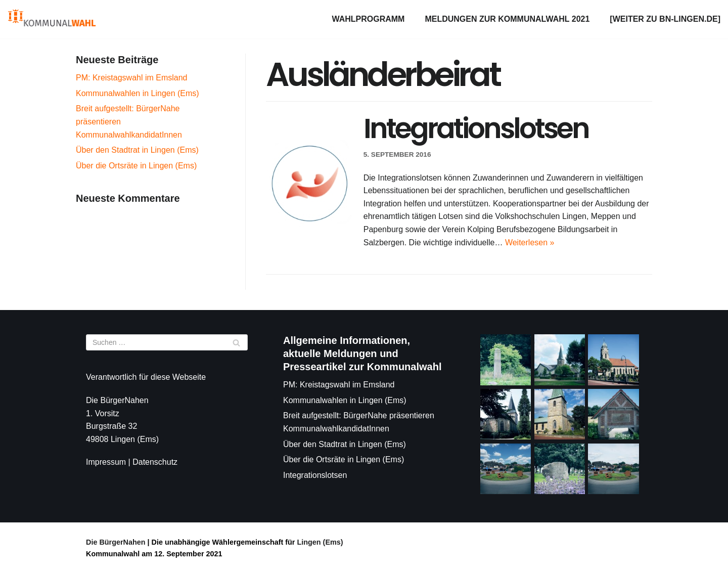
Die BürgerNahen (116, 542)
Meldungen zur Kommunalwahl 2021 (507, 19)
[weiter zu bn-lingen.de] (665, 19)
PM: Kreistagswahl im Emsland (132, 78)
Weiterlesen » (530, 242)
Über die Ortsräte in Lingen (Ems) (136, 166)
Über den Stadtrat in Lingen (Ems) (137, 150)
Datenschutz (155, 462)
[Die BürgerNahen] (52, 19)
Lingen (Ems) (319, 542)
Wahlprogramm (368, 19)
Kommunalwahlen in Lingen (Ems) (138, 93)
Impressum (106, 462)
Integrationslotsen (476, 128)
